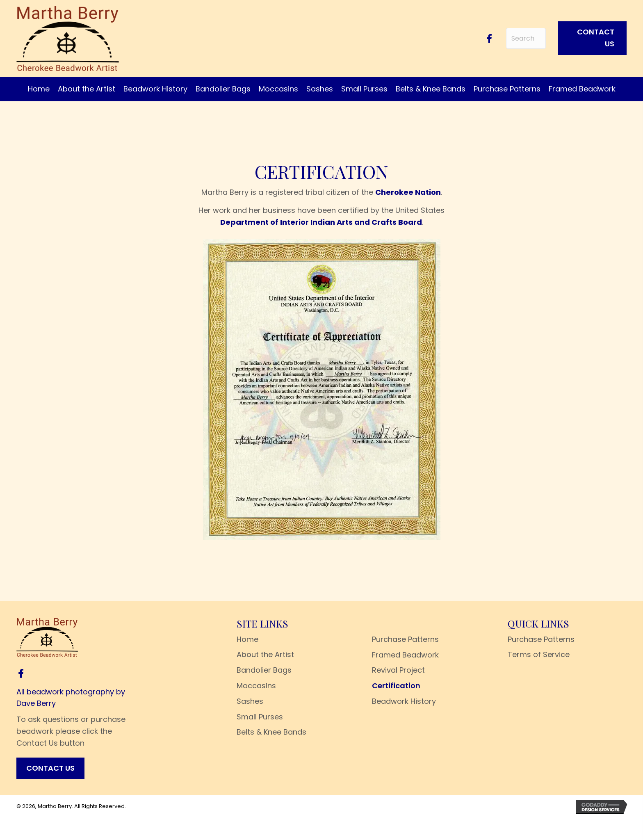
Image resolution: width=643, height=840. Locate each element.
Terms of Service (539, 654)
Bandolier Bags (264, 670)
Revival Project (398, 670)
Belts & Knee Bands (271, 732)
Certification (396, 686)
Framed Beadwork (405, 655)
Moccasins (256, 686)
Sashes (250, 701)
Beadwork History (404, 701)
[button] (489, 39)
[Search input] (526, 38)
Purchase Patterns (405, 639)
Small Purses (260, 717)
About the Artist (265, 654)
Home (247, 639)
